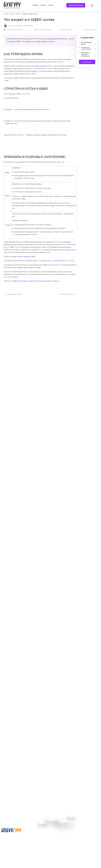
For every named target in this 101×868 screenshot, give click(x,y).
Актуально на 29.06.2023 (13, 30)
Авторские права (84, 834)
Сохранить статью (90, 30)
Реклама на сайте (84, 831)
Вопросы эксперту (35, 831)
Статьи (50, 5)
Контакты (32, 841)
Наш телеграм (87, 62)
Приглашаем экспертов (37, 834)
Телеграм (32, 838)
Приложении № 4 (10, 71)
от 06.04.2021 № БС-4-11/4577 (63, 261)
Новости (43, 5)
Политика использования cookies (64, 843)
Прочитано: (43, 30)
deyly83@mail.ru (61, 857)
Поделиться (67, 30)
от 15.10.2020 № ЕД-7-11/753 (41, 69)
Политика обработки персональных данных (61, 838)
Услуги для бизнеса (76, 6)
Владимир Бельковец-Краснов (23, 25)
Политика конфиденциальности (8, 838)
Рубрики (35, 5)
